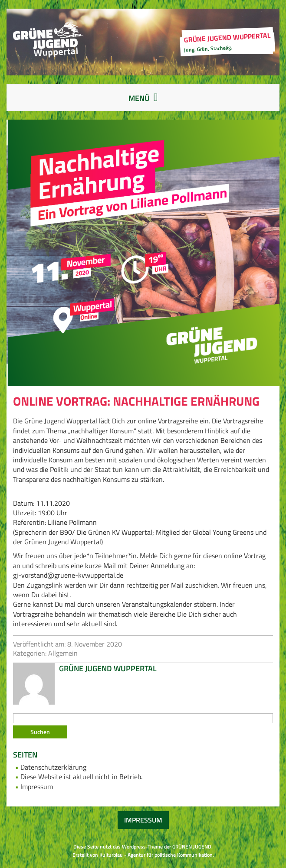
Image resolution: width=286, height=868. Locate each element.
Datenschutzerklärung (53, 767)
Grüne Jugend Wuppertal (108, 668)
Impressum (37, 787)
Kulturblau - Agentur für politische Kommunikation (156, 855)
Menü (151, 99)
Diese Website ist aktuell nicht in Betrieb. (81, 777)
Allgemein (63, 653)
